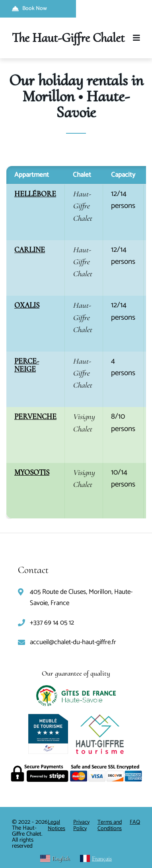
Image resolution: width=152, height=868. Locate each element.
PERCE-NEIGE (27, 365)
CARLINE (30, 250)
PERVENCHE (35, 416)
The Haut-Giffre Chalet (68, 38)
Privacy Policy (81, 825)
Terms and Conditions (110, 825)
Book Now (29, 9)
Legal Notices (57, 825)
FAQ (135, 822)
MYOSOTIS (32, 472)
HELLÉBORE (35, 194)
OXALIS (27, 305)
